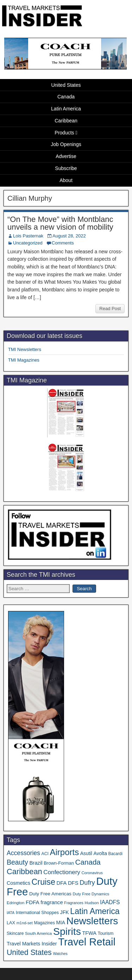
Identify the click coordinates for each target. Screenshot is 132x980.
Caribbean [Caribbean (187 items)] (24, 872)
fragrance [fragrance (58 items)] (52, 902)
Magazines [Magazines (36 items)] (44, 923)
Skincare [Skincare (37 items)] (15, 933)
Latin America (66, 109)
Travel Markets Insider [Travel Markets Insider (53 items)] (32, 944)
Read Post (110, 308)
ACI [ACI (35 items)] (45, 854)
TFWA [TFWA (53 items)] (89, 933)
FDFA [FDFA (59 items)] (33, 902)
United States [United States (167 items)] (29, 952)
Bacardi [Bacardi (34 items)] (115, 854)
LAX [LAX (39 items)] (11, 923)
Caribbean (66, 121)
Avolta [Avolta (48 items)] (100, 853)
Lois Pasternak (28, 236)
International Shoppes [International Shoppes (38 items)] (37, 913)
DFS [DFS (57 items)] (73, 883)
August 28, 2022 (69, 236)
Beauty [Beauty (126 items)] (17, 862)
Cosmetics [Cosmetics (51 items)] (18, 883)
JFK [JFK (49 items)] (65, 912)
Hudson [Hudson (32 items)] (92, 903)
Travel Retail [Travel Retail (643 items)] (87, 942)
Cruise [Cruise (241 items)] (43, 882)
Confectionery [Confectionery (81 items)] (62, 872)
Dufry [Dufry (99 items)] (87, 883)
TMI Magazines (24, 360)
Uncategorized (28, 243)
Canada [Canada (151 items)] (88, 862)
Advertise (66, 156)
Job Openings (66, 144)
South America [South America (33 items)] (38, 933)
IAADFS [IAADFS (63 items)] (110, 902)
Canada (66, 97)
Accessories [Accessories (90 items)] (23, 853)
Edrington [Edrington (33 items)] (15, 903)
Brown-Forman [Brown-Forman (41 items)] (59, 863)
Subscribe (66, 168)
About (66, 180)
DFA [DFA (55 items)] (62, 883)
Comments (63, 243)
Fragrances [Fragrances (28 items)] (74, 903)
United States (66, 85)
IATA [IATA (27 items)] (11, 913)
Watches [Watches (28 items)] (60, 954)
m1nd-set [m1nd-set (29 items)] (25, 923)
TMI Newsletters (25, 349)
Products (64, 133)
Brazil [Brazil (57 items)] (36, 863)
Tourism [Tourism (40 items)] (106, 933)
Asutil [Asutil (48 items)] (86, 853)
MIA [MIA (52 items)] (60, 922)
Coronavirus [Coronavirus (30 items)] (92, 873)
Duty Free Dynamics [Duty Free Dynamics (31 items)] (91, 894)
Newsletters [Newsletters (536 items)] (92, 921)
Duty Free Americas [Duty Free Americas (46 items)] (50, 894)
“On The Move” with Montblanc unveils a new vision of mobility (60, 223)
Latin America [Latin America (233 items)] (95, 911)
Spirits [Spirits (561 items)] (67, 931)
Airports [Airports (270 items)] (64, 852)
